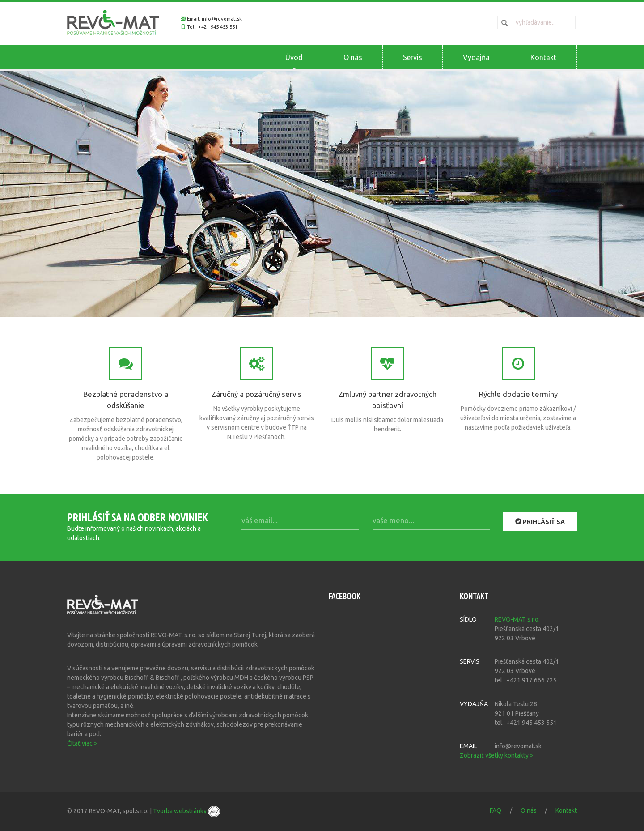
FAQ (496, 810)
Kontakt (543, 57)
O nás (353, 57)
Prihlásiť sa (540, 521)
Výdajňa (476, 57)
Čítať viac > (82, 743)
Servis (413, 57)
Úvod (294, 57)
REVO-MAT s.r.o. (517, 619)
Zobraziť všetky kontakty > (497, 755)
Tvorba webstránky (186, 811)
